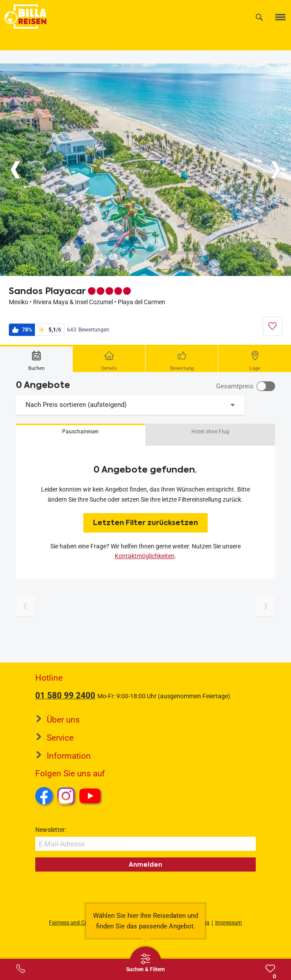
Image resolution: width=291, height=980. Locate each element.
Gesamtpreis (235, 386)
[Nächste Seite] (265, 606)
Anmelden (145, 864)
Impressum (229, 923)
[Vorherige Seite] (26, 606)
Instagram (66, 796)
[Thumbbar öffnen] (145, 962)
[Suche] (259, 17)
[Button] (15, 170)
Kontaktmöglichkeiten (145, 556)
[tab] (36, 358)
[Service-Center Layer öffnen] (21, 969)
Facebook (44, 796)
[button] (80, 435)
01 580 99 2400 (65, 695)
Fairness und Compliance (79, 923)
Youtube (91, 797)
